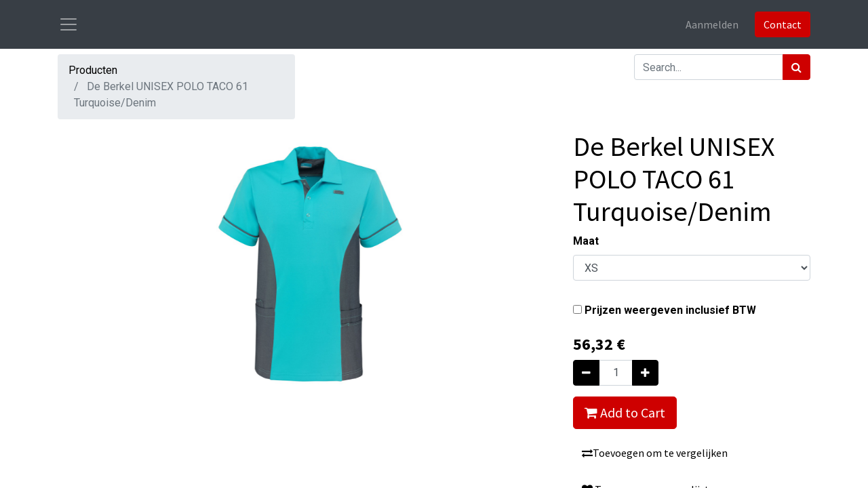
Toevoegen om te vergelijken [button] (655, 453)
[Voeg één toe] (645, 373)
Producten (93, 70)
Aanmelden (712, 24)
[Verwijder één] (586, 373)
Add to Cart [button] (625, 412)
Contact (783, 24)
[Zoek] (796, 67)
